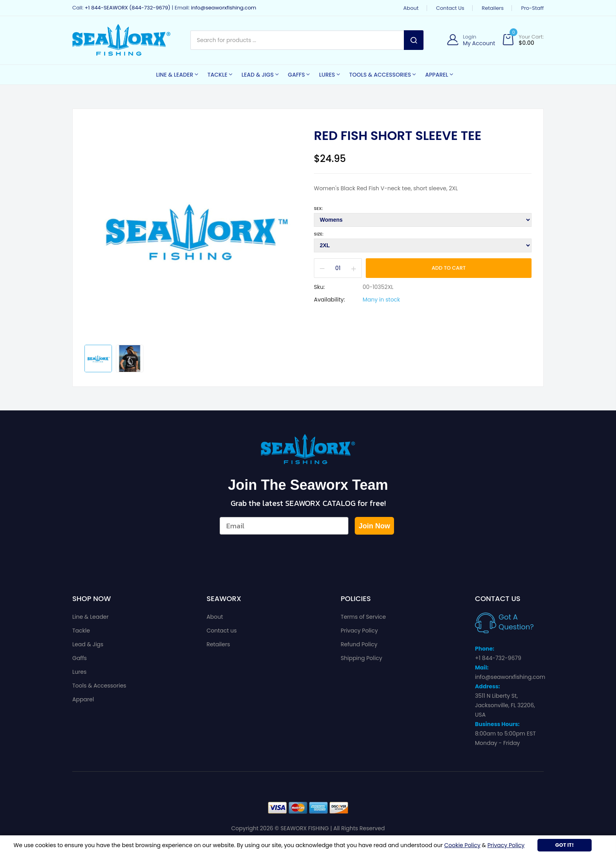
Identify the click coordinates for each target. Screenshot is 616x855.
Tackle (81, 631)
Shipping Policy (361, 658)
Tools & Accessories (99, 686)
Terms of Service (363, 617)
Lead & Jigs (88, 644)
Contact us (450, 8)
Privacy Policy (359, 631)
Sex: (318, 208)
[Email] (284, 526)
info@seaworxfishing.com (224, 8)
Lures (79, 672)
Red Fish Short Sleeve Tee (398, 136)
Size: (319, 234)
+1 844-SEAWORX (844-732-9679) (127, 8)
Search (414, 40)
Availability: (329, 300)
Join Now (374, 526)
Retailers (493, 8)
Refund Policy (359, 644)
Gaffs (80, 658)
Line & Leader (91, 617)
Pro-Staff (532, 8)
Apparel (83, 699)
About (411, 8)
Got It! (564, 845)
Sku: (319, 287)
